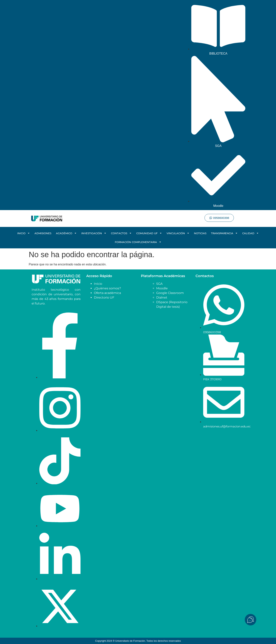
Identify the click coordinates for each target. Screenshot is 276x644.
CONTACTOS (121, 233)
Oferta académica (107, 293)
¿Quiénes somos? (107, 288)
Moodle (162, 288)
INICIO (24, 233)
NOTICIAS (200, 233)
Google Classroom (170, 293)
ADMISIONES (43, 233)
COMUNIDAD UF (149, 233)
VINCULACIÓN (178, 233)
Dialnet (162, 297)
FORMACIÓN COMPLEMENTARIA (138, 242)
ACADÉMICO (66, 233)
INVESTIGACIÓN (94, 233)
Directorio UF (104, 297)
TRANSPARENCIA (224, 233)
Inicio (98, 284)
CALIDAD (251, 233)
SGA (159, 284)
